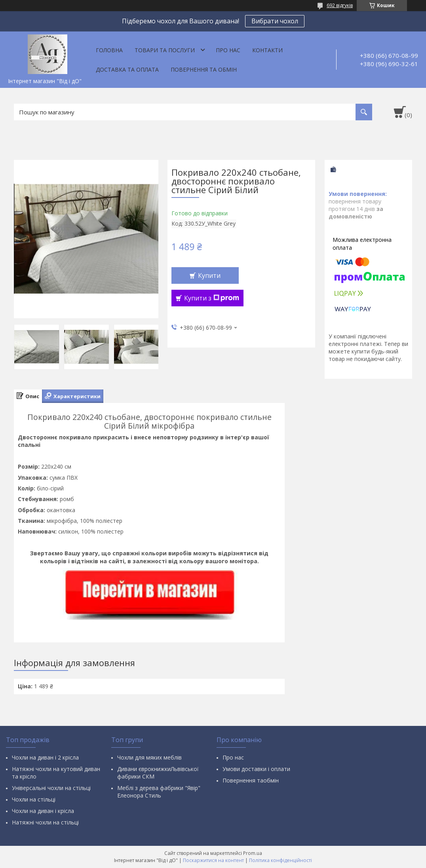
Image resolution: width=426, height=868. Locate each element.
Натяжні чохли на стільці (45, 822)
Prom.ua (253, 853)
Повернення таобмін (251, 780)
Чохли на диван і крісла (43, 811)
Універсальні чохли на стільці (51, 788)
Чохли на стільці (34, 799)
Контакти (267, 50)
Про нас (228, 50)
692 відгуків (340, 5)
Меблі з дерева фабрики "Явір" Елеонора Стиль (159, 792)
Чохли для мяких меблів (149, 757)
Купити (209, 275)
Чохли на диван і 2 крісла (45, 757)
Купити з (212, 298)
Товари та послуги (165, 50)
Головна (109, 50)
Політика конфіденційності (281, 860)
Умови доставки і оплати (256, 769)
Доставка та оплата (127, 69)
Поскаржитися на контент (213, 860)
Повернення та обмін (204, 69)
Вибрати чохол (275, 21)
